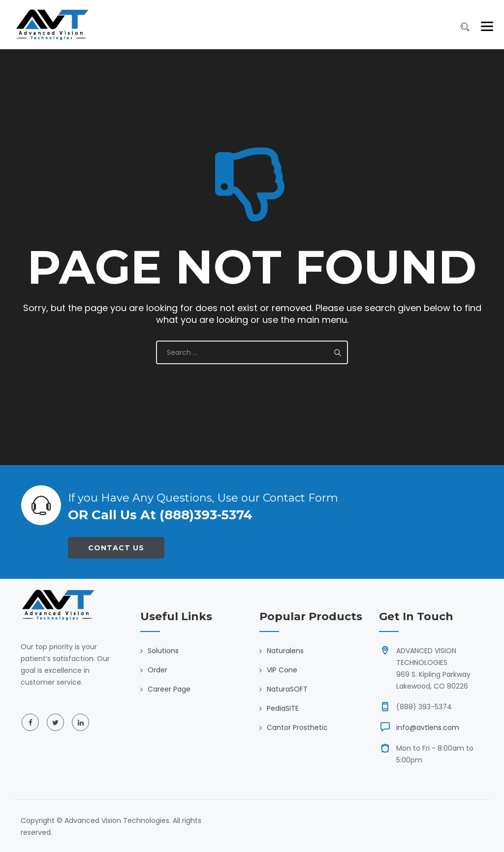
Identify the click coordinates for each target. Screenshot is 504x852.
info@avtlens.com (428, 727)
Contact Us (116, 548)
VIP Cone (282, 670)
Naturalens (285, 651)
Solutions (163, 651)
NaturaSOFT (287, 689)
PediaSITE (283, 708)
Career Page (169, 689)
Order (157, 670)
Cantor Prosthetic (297, 727)
